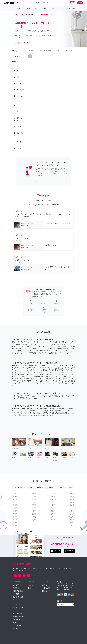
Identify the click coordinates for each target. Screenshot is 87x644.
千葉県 (15, 523)
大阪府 (60, 487)
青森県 (15, 496)
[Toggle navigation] (84, 3)
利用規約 (16, 588)
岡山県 (53, 508)
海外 (72, 523)
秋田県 (15, 505)
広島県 (53, 511)
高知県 (72, 496)
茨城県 (15, 514)
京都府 (70, 487)
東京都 (30, 487)
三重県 (34, 517)
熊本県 (72, 508)
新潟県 (15, 526)
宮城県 (15, 502)
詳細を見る (49, 297)
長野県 (34, 505)
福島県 (15, 511)
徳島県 (53, 517)
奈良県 (53, 496)
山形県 (15, 508)
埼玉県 (51, 487)
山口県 (53, 514)
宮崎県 (72, 514)
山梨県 (34, 502)
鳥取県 (53, 502)
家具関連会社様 (18, 614)
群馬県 (15, 520)
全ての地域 (19, 487)
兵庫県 (53, 493)
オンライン (72, 526)
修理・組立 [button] (21, 9)
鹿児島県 (72, 517)
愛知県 (34, 514)
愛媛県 (72, 493)
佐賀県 (72, 502)
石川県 (34, 496)
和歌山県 (53, 499)
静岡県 (34, 511)
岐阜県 (34, 508)
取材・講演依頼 (18, 617)
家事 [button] (29, 9)
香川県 (53, 520)
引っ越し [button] (36, 9)
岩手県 (15, 499)
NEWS (29, 588)
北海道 (15, 493)
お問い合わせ (45, 591)
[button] (30, 303)
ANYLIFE (30, 585)
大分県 (72, 511)
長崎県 (72, 505)
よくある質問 (45, 588)
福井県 (34, 499)
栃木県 (15, 517)
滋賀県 (34, 520)
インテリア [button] (46, 9)
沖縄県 (72, 520)
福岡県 (72, 499)
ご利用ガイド (45, 585)
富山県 (34, 493)
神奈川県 (40, 487)
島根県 (53, 505)
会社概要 (16, 585)
